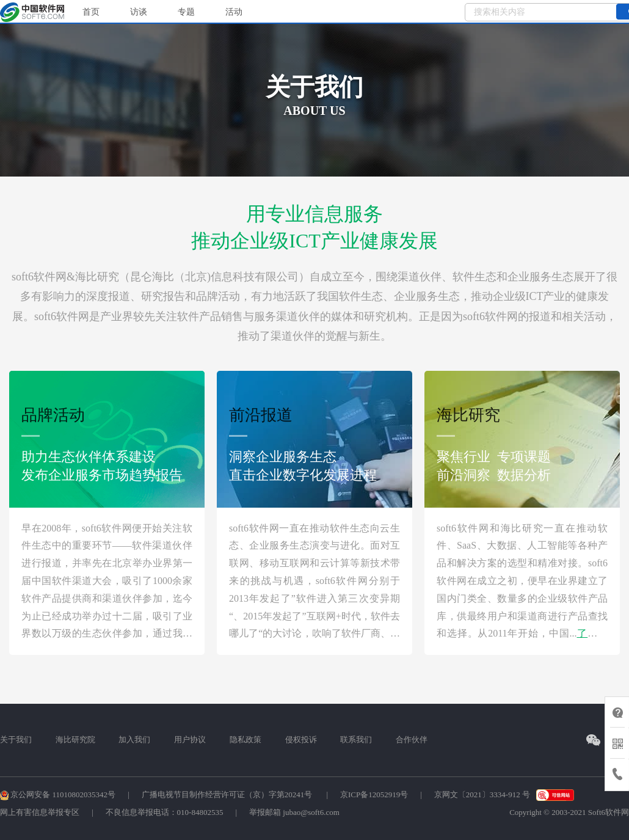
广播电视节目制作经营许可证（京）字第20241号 (228, 794)
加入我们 (134, 740)
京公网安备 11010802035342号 (58, 794)
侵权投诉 (301, 740)
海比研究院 (75, 740)
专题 (186, 12)
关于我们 (16, 740)
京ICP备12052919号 (374, 794)
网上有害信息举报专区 (40, 812)
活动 (234, 12)
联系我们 (356, 740)
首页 (91, 12)
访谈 (139, 12)
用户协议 (190, 740)
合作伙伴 (412, 740)
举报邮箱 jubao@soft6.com (294, 812)
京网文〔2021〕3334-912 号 (482, 794)
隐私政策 (245, 740)
